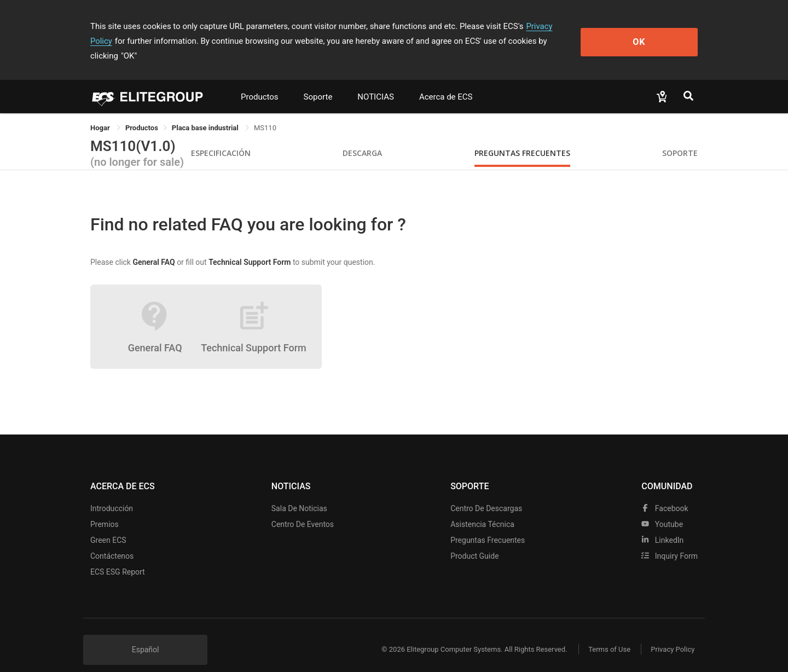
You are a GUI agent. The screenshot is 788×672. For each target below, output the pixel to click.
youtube (662, 509)
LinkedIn (662, 525)
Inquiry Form (670, 541)
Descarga (362, 138)
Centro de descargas (486, 494)
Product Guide (474, 541)
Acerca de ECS (446, 82)
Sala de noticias (299, 494)
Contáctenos (112, 541)
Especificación (221, 138)
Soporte (318, 82)
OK (653, 34)
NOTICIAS (376, 82)
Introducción (112, 494)
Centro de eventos (303, 509)
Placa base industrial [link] (206, 113)
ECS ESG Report (118, 557)
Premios (105, 509)
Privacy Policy (551, 26)
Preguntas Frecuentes (522, 138)
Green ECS (108, 525)
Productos (260, 82)
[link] (142, 113)
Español (146, 635)
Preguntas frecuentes (488, 525)
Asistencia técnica (482, 509)
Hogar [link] (101, 113)
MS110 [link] (265, 113)
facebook (665, 494)
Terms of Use (607, 635)
